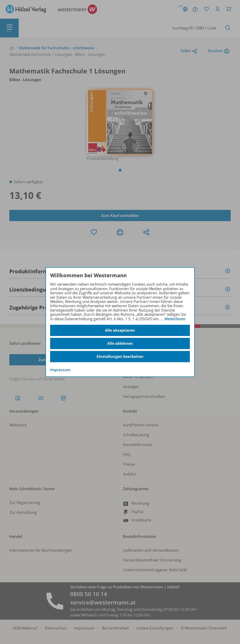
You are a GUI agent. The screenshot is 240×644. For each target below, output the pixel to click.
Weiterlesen (175, 319)
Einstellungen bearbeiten (120, 356)
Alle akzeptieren (120, 330)
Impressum (60, 370)
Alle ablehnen (120, 343)
